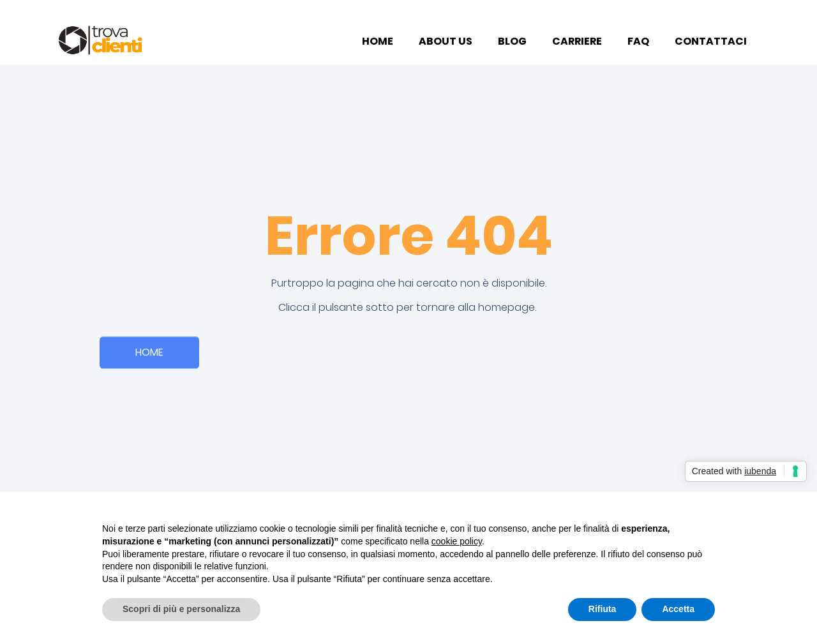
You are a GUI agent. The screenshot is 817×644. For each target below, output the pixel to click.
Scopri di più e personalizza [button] (181, 609)
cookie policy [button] (457, 541)
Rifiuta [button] (603, 609)
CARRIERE (577, 41)
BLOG (512, 41)
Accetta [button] (678, 609)
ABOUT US (446, 41)
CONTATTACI (711, 41)
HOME (378, 41)
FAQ (638, 41)
